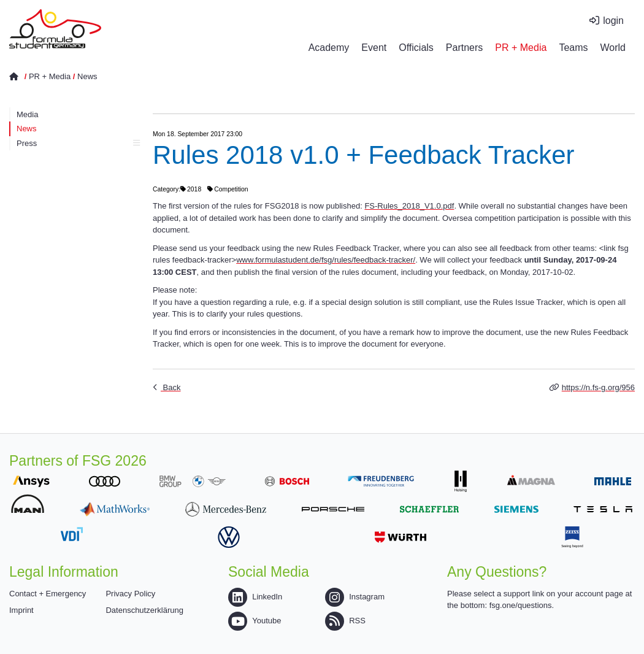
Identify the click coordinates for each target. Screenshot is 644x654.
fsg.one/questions (521, 605)
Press (78, 143)
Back (171, 387)
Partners (464, 48)
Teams (573, 48)
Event (374, 48)
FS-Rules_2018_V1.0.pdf (409, 206)
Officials (416, 48)
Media (27, 114)
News (87, 76)
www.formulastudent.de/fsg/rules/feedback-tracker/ (326, 260)
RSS (345, 621)
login (613, 21)
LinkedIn (255, 597)
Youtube (255, 621)
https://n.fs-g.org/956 (598, 387)
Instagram (355, 597)
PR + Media (521, 48)
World (613, 48)
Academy (329, 48)
